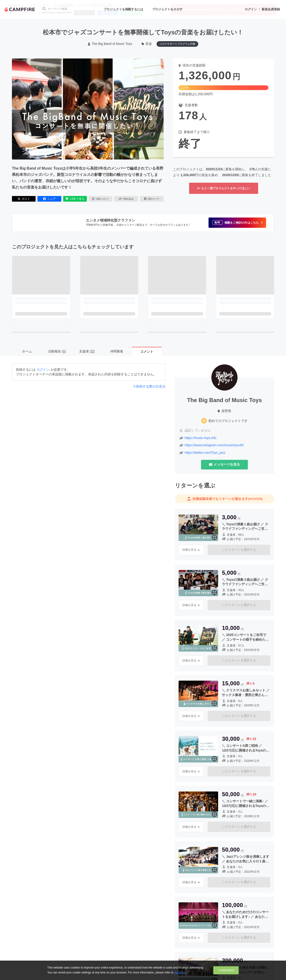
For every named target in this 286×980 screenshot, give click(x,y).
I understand (226, 970)
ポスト (24, 199)
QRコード (152, 199)
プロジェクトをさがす (167, 9)
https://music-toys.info (200, 438)
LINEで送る (75, 199)
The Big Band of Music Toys (110, 44)
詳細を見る (191, 550)
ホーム (27, 351)
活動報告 (57, 351)
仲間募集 (117, 351)
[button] (237, 223)
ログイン (251, 9)
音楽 (147, 44)
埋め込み (126, 199)
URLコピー (101, 199)
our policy (180, 973)
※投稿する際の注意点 (149, 386)
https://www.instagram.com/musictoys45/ (214, 445)
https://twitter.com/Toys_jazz (205, 453)
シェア (49, 199)
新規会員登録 (271, 9)
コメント (147, 352)
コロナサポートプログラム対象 (177, 44)
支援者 (87, 351)
